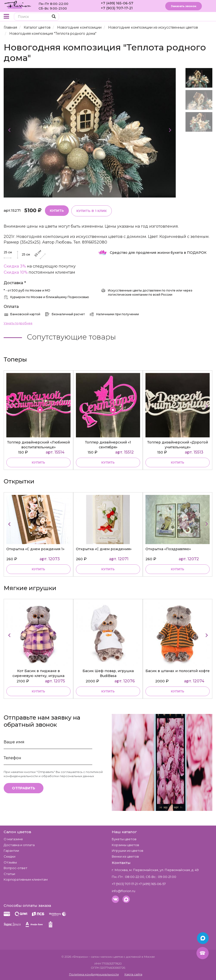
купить (38, 462)
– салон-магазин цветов (106, 957)
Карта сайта (133, 974)
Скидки (10, 856)
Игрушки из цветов (128, 851)
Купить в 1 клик (92, 211)
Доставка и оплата (19, 845)
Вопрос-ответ (15, 868)
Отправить (24, 788)
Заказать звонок (184, 6)
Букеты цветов (124, 839)
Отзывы (10, 862)
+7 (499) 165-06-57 (117, 3)
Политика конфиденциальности (94, 974)
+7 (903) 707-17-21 (117, 8)
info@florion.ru (123, 891)
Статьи (9, 874)
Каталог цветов (37, 27)
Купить (57, 210)
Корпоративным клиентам (26, 879)
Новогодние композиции (79, 27)
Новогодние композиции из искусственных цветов (153, 27)
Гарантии (11, 851)
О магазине (13, 839)
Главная (10, 27)
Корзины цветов (125, 845)
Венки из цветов (125, 856)
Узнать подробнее (18, 323)
